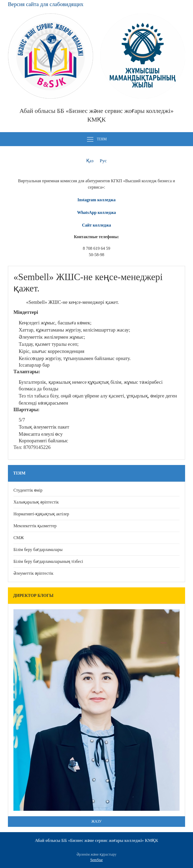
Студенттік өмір (28, 490)
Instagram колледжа (96, 200)
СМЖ (19, 538)
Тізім (96, 140)
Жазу (97, 821)
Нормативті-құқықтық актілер (41, 514)
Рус (103, 161)
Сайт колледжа (96, 225)
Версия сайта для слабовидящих (46, 4)
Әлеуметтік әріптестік (33, 573)
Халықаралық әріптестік (36, 502)
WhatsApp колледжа (96, 212)
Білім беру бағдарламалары (38, 550)
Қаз (90, 161)
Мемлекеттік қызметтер (35, 526)
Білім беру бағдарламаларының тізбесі (48, 561)
